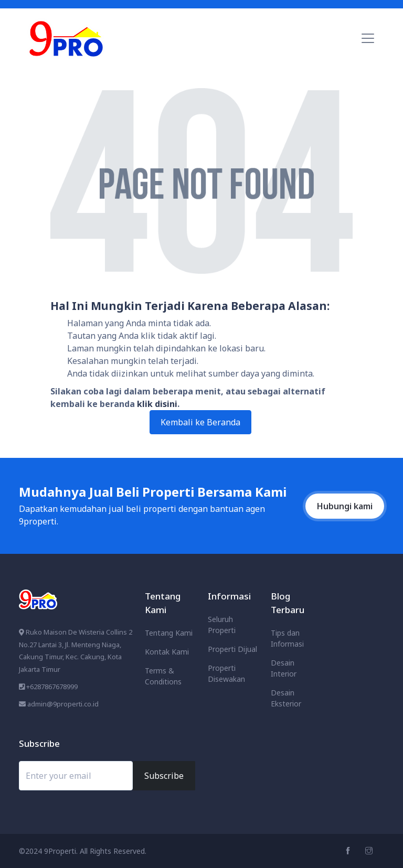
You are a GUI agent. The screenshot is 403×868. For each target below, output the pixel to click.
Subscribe (164, 776)
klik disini (157, 404)
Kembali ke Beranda (200, 422)
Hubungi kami (345, 506)
